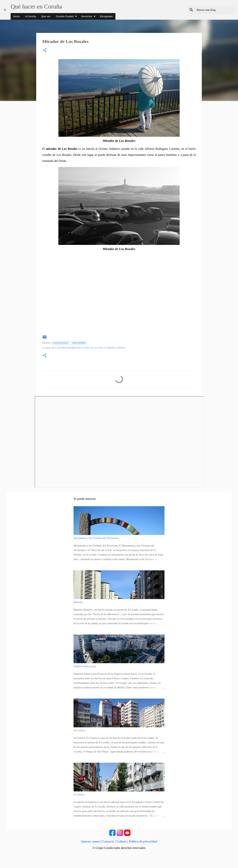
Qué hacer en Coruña (36, 6)
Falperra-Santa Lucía (85, 666)
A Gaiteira (79, 795)
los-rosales (60, 343)
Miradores (79, 343)
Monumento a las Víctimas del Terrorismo (96, 538)
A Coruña (31, 16)
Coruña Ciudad (65, 16)
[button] (45, 50)
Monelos (78, 602)
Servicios (87, 16)
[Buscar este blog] (215, 10)
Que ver (46, 16)
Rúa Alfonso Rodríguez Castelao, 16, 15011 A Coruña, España (88, 348)
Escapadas (106, 16)
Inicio (16, 16)
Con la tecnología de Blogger (119, 855)
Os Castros (79, 730)
